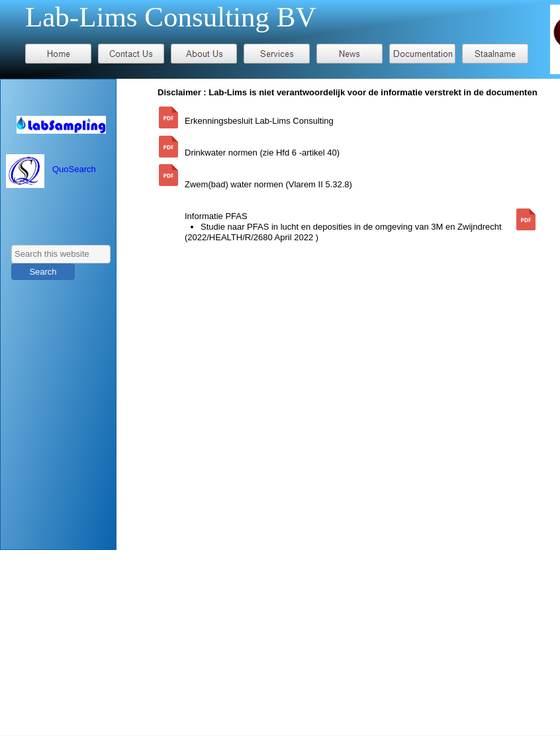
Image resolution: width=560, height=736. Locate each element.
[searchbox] (61, 254)
